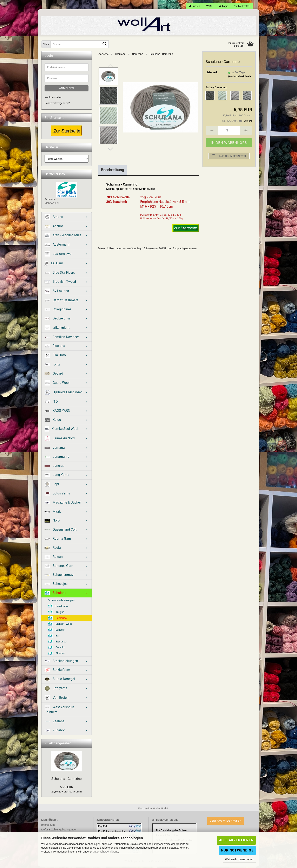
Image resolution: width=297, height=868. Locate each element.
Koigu (53, 421)
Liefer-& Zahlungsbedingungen (59, 831)
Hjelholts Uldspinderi (64, 394)
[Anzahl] (229, 132)
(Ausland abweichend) (239, 78)
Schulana (55, 594)
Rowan (54, 558)
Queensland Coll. (61, 531)
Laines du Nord (60, 440)
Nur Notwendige (237, 850)
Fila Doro (55, 357)
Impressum (48, 826)
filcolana (55, 347)
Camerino (57, 620)
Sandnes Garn (59, 567)
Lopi (52, 486)
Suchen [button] (194, 6)
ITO (51, 403)
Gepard (54, 375)
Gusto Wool (57, 384)
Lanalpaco (58, 608)
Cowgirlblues (58, 311)
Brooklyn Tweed (60, 283)
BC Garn (54, 265)
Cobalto (56, 649)
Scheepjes (56, 585)
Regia (53, 549)
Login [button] (223, 6)
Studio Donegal (60, 680)
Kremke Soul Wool (61, 430)
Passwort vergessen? (57, 105)
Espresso (57, 643)
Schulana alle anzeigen (61, 602)
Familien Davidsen (62, 338)
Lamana (55, 449)
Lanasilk (57, 631)
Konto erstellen (53, 99)
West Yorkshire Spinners (59, 711)
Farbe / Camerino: (216, 89)
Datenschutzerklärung (105, 852)
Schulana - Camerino (67, 780)
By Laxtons (57, 293)
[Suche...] (46, 44)
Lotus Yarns (57, 495)
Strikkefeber (57, 671)
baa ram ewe (58, 255)
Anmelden (67, 90)
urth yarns (56, 690)
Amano (54, 218)
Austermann (57, 246)
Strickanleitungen (61, 662)
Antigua (56, 614)
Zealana (55, 723)
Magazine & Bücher (63, 504)
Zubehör (55, 732)
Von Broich (57, 699)
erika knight (57, 329)
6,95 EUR (67, 789)
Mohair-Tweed (60, 626)
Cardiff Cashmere (61, 302)
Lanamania (57, 458)
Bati (54, 637)
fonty (52, 366)
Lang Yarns (57, 476)
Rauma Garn (58, 540)
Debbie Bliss (58, 320)
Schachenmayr (60, 576)
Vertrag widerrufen (226, 822)
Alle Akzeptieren (236, 840)
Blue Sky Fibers (60, 274)
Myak (53, 513)
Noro (52, 522)
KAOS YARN (57, 412)
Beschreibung (113, 171)
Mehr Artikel (52, 204)
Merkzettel (242, 6)
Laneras (54, 467)
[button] (209, 6)
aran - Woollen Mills (63, 237)
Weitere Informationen (239, 859)
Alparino (56, 655)
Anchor (54, 228)
